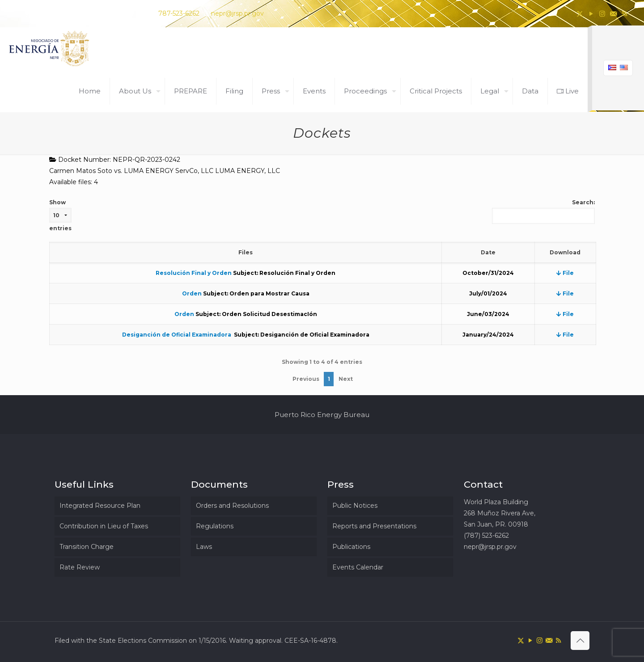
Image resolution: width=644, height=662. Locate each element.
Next (346, 379)
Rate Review (80, 567)
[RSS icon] (625, 14)
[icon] (613, 14)
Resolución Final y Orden (194, 273)
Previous (306, 379)
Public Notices (355, 506)
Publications (351, 547)
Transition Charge (87, 547)
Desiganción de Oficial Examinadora (177, 335)
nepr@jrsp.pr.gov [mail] (237, 13)
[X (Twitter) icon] (580, 14)
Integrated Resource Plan (100, 506)
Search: (543, 211)
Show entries (60, 215)
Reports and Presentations (374, 526)
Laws (204, 547)
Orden (192, 293)
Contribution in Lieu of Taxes (104, 526)
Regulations (215, 526)
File (565, 273)
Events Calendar (358, 567)
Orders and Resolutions (232, 506)
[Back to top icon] (580, 641)
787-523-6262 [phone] (179, 13)
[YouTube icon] (591, 14)
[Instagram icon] (602, 14)
